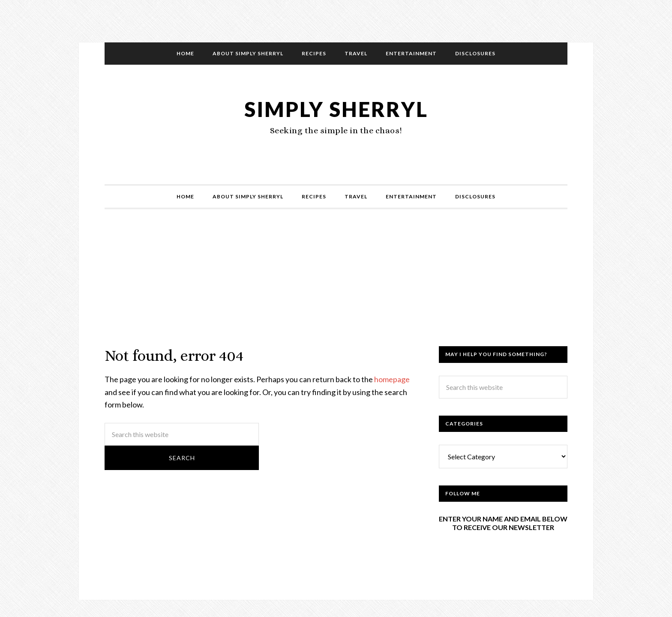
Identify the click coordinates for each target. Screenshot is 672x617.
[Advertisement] (336, 286)
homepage (392, 379)
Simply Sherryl (336, 109)
